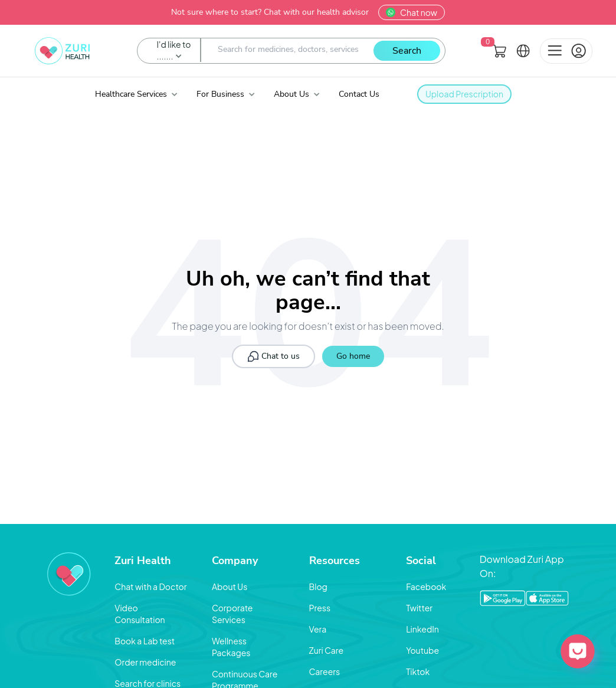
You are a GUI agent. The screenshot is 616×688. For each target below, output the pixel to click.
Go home (353, 356)
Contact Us (359, 94)
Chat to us (273, 356)
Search (407, 51)
